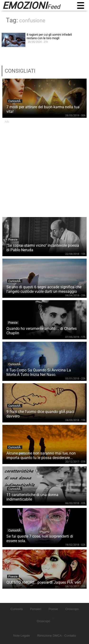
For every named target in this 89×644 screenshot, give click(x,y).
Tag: (26, 20)
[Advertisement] (44, 168)
